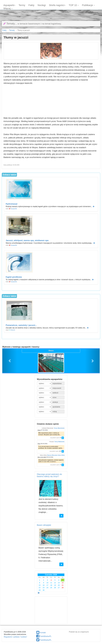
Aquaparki (9, 5)
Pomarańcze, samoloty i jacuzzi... (21, 325)
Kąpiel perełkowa (14, 277)
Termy (22, 5)
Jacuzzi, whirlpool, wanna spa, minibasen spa (27, 240)
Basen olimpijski (44, 525)
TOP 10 (74, 5)
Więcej (8, 8)
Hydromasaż (12, 204)
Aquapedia (14, 209)
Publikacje (88, 5)
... (60, 435)
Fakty (31, 5)
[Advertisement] (51, 11)
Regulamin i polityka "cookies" (15, 637)
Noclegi (42, 5)
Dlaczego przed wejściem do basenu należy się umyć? (49, 475)
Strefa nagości (57, 5)
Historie (13, 330)
